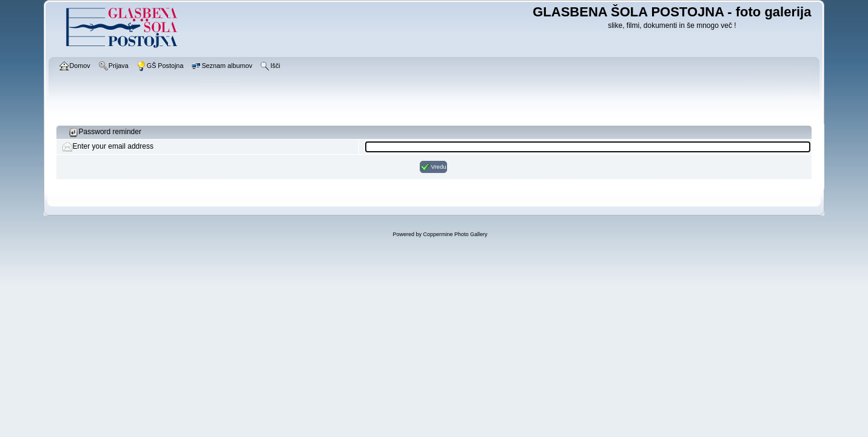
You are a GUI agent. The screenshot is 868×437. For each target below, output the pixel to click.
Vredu (433, 167)
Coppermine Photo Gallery (455, 234)
